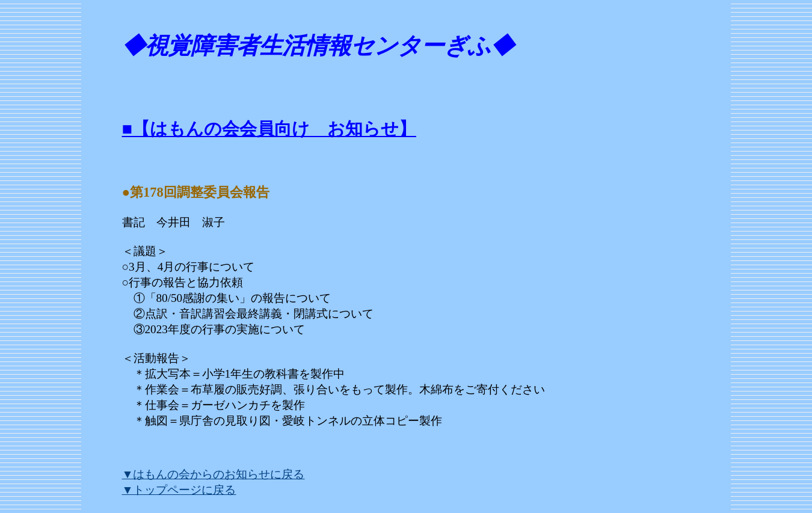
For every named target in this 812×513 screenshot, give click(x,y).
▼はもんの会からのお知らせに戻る (214, 474)
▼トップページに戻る (179, 490)
